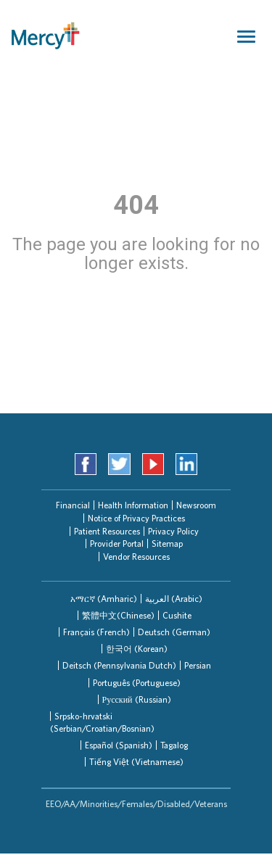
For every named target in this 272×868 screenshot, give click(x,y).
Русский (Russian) (137, 699)
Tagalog (174, 745)
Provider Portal (117, 543)
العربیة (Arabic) (174, 599)
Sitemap (167, 543)
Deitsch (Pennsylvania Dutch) (119, 665)
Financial (73, 505)
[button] (104, 599)
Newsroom (196, 505)
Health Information (133, 505)
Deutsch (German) (174, 632)
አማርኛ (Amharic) (104, 599)
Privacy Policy (173, 531)
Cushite (177, 615)
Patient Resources (107, 531)
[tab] (104, 599)
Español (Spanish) (119, 745)
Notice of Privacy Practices (136, 518)
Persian (198, 665)
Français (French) (96, 632)
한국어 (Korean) (137, 649)
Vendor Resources (136, 557)
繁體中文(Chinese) (118, 615)
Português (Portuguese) (137, 683)
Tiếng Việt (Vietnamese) (136, 762)
